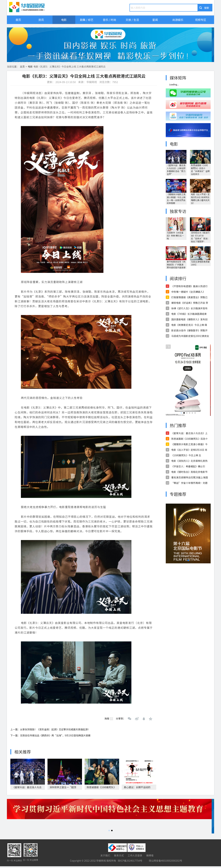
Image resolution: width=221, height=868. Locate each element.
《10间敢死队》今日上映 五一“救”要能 (186, 455)
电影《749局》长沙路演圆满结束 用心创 (189, 314)
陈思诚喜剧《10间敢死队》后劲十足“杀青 (190, 439)
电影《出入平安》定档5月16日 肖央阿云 (189, 450)
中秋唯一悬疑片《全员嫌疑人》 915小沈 (188, 292)
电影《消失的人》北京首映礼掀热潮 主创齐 (189, 461)
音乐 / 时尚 (109, 20)
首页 (18, 20)
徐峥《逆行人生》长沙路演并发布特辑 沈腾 (189, 308)
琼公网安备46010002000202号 (165, 861)
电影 (64, 20)
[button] (110, 59)
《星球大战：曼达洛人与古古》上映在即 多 (189, 433)
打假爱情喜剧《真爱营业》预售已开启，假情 (189, 297)
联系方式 (119, 855)
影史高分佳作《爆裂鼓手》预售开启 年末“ (189, 330)
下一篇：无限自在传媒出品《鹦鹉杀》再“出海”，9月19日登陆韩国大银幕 (50, 735)
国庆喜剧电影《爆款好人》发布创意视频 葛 (189, 319)
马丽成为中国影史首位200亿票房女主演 (190, 336)
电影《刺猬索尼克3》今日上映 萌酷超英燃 (189, 325)
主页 (22, 66)
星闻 (155, 20)
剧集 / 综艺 (87, 20)
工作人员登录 (135, 855)
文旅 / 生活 (132, 20)
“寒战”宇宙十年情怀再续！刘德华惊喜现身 (189, 483)
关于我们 (105, 855)
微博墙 (150, 855)
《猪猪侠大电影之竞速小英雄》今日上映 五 (189, 444)
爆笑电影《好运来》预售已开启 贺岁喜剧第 (190, 303)
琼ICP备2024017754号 (130, 861)
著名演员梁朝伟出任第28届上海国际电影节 (190, 477)
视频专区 (201, 20)
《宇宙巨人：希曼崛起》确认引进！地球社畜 (188, 466)
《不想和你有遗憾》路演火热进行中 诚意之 (189, 286)
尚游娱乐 (178, 20)
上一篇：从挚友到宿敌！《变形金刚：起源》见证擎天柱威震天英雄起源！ (50, 729)
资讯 (41, 20)
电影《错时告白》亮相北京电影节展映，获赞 (189, 472)
